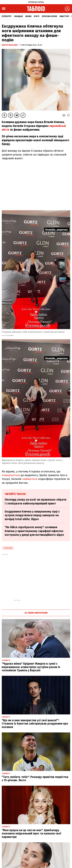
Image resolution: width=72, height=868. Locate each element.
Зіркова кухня (49, 16)
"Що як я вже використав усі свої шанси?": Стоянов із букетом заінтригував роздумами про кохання (35, 724)
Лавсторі (64, 16)
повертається (11, 475)
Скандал (18, 16)
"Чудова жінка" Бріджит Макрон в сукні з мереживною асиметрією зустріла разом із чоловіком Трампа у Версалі (31, 667)
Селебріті (6, 16)
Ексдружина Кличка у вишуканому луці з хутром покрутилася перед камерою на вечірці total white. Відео (32, 515)
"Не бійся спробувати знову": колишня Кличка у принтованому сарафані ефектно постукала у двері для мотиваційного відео (34, 531)
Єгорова (8, 548)
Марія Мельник (10, 45)
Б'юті (37, 16)
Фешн (28, 16)
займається (30, 479)
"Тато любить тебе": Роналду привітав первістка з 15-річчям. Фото (35, 779)
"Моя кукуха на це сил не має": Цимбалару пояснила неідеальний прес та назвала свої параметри (31, 834)
